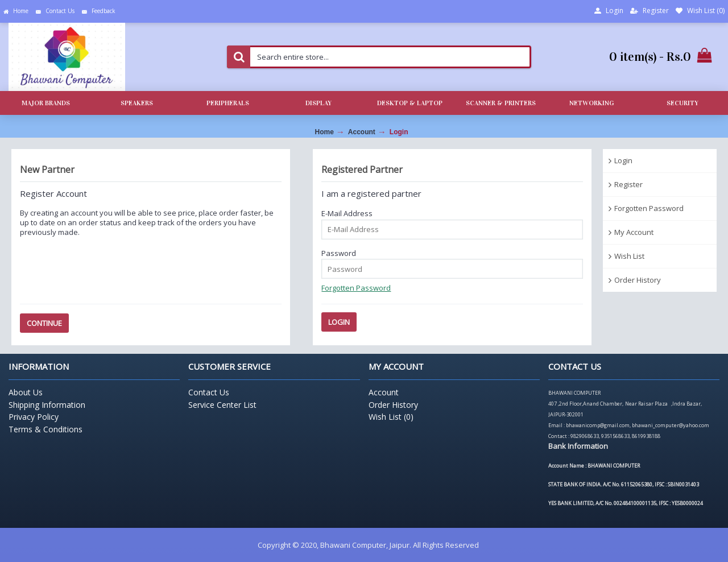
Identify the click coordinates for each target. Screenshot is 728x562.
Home (324, 132)
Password (339, 253)
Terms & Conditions (45, 429)
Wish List (629, 256)
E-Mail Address (347, 213)
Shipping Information (47, 405)
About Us (26, 392)
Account (362, 132)
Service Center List (222, 405)
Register (628, 184)
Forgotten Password (649, 208)
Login (399, 132)
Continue (44, 323)
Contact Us (209, 392)
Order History (638, 280)
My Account (634, 232)
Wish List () (391, 417)
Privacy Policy (34, 417)
